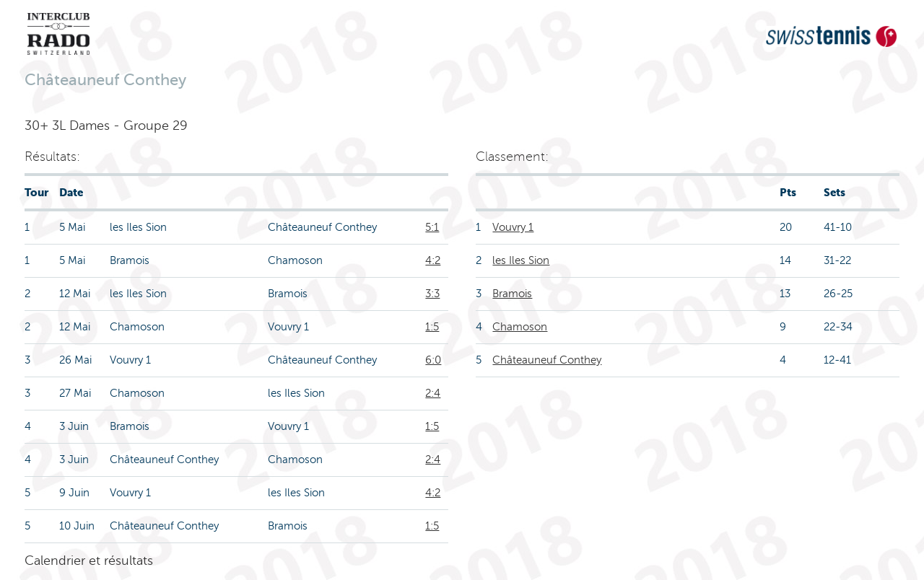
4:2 (433, 260)
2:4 (433, 393)
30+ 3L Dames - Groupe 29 (106, 126)
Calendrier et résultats (89, 561)
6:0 (433, 360)
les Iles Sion (521, 260)
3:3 (432, 294)
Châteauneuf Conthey (547, 360)
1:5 (432, 327)
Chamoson (520, 327)
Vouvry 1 (513, 227)
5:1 (432, 227)
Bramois (512, 294)
